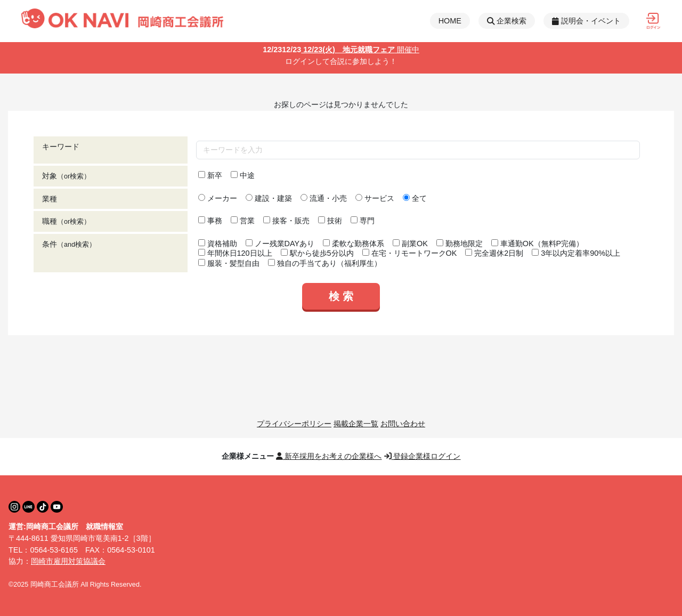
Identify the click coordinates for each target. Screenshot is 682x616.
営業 (243, 221)
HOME (450, 21)
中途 (243, 175)
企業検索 (507, 21)
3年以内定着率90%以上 (576, 253)
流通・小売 (324, 198)
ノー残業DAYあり (280, 244)
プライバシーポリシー (294, 424)
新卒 (210, 175)
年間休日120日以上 (235, 253)
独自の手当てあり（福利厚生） (325, 263)
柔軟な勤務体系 (354, 244)
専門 (363, 221)
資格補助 (218, 244)
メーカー (218, 198)
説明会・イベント (586, 21)
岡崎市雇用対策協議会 (68, 561)
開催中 (407, 50)
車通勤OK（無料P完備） (537, 244)
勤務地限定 (460, 244)
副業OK (410, 244)
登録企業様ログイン (423, 456)
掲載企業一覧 (356, 424)
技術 (330, 221)
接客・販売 (286, 221)
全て (415, 198)
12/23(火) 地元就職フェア (329, 50)
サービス (375, 198)
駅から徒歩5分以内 (317, 253)
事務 (210, 221)
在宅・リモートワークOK (410, 253)
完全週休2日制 (494, 253)
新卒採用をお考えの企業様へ (329, 456)
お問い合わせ (403, 424)
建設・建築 (269, 198)
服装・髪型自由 (229, 263)
